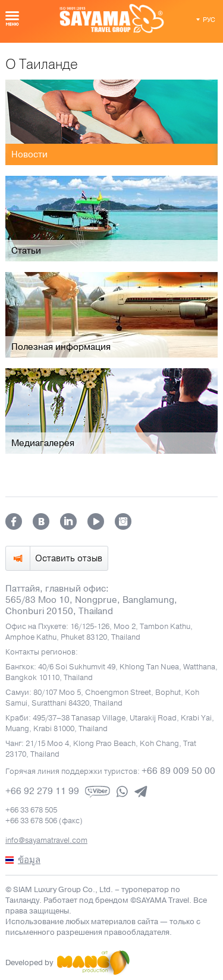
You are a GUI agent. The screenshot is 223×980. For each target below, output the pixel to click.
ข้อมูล (29, 860)
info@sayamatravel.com (46, 840)
